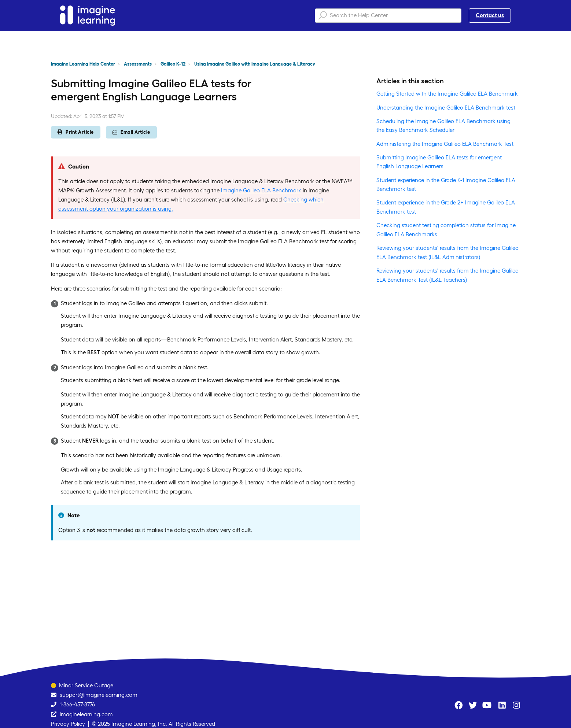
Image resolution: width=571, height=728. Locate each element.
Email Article (131, 132)
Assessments (138, 64)
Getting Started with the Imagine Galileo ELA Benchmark (447, 94)
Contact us (490, 15)
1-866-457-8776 (77, 704)
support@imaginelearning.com (99, 695)
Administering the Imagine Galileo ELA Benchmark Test (445, 144)
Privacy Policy (68, 724)
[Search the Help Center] (388, 16)
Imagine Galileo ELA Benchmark (261, 190)
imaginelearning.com (86, 714)
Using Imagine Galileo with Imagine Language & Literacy (255, 64)
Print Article (76, 132)
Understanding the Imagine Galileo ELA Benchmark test (446, 108)
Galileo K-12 (173, 64)
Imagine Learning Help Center (83, 64)
